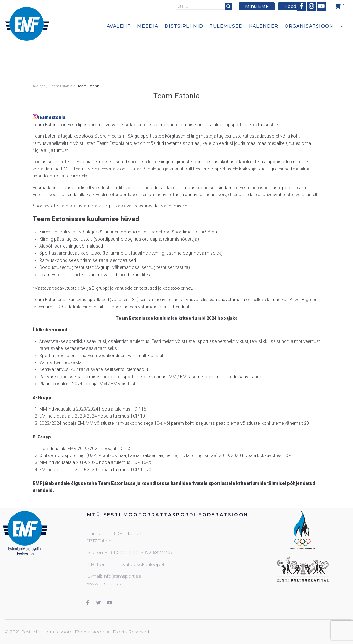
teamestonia (51, 117)
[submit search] (231, 6)
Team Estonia (61, 86)
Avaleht (39, 86)
